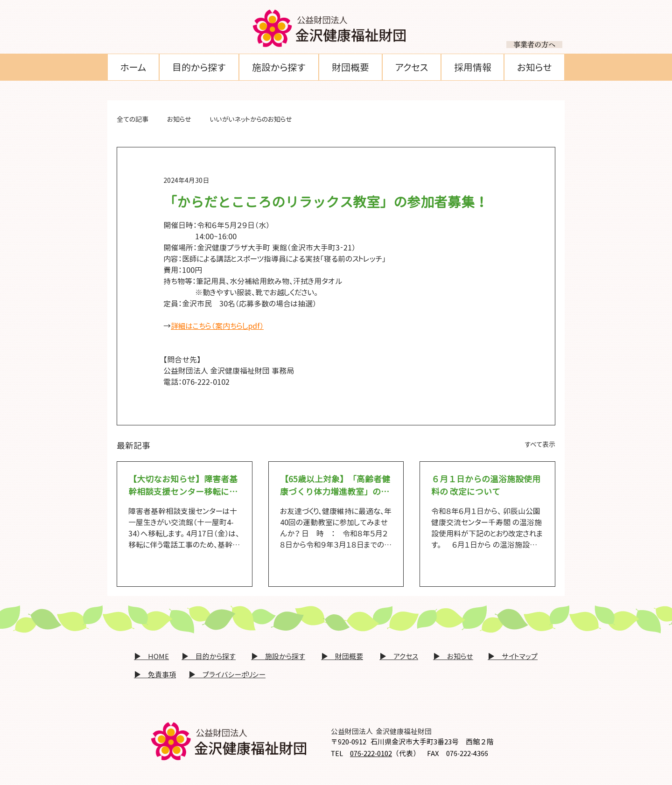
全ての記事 (133, 119)
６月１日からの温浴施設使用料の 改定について (486, 486)
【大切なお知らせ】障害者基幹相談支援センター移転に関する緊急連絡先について (183, 486)
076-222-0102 (371, 754)
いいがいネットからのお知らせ (251, 119)
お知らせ (179, 119)
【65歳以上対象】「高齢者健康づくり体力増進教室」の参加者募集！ (335, 486)
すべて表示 (540, 444)
